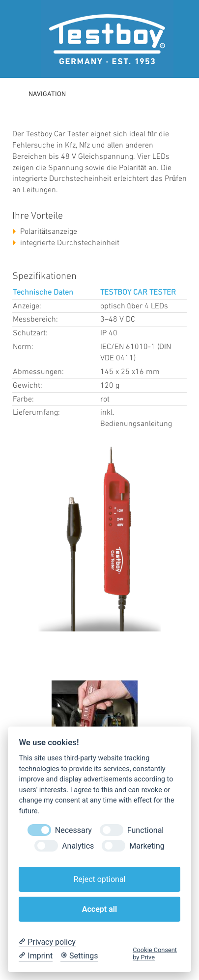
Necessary (73, 830)
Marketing (147, 846)
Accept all (99, 909)
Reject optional (99, 879)
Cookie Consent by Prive (155, 954)
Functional (145, 830)
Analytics (78, 846)
